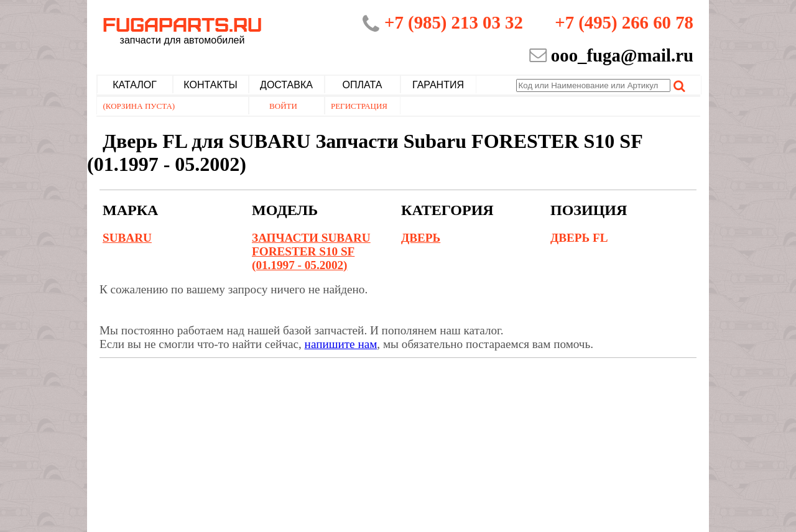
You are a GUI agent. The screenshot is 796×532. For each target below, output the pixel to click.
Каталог (135, 85)
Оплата (363, 85)
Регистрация (359, 106)
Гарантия (438, 85)
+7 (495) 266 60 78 (624, 22)
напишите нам (341, 344)
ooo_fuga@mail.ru (622, 55)
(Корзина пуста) (139, 106)
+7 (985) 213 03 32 (454, 22)
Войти (283, 106)
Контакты (210, 85)
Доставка (286, 85)
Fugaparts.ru (182, 29)
